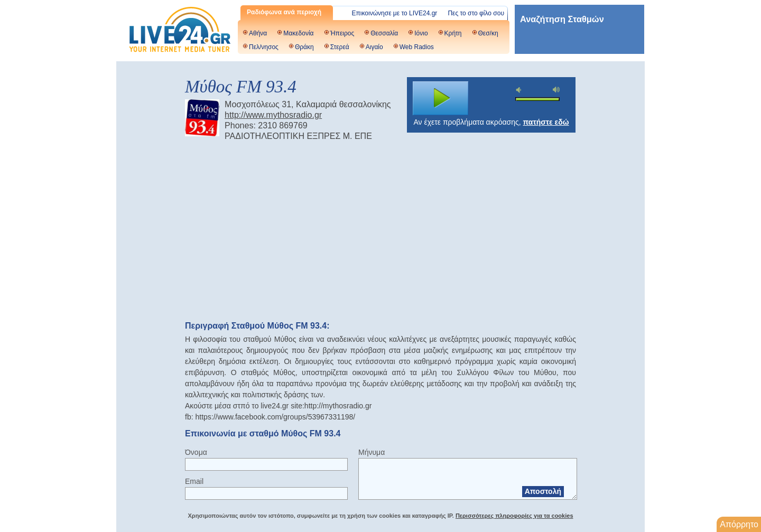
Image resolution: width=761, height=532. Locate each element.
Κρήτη (453, 33)
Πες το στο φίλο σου (476, 13)
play (441, 98)
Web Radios (417, 47)
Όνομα (196, 452)
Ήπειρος (342, 33)
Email (194, 481)
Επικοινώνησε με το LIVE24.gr (395, 13)
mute (520, 90)
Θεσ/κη (488, 33)
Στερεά (340, 47)
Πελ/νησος (264, 47)
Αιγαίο (374, 47)
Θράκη (304, 47)
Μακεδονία (298, 33)
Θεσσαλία (384, 33)
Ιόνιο (421, 33)
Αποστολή (543, 491)
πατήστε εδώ (546, 122)
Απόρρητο (739, 524)
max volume (556, 90)
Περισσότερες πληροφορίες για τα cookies (514, 516)
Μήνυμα (372, 452)
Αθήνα (258, 33)
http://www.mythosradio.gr (273, 115)
